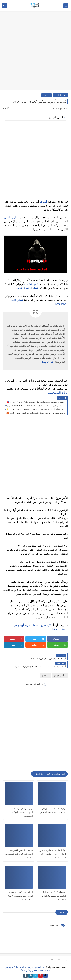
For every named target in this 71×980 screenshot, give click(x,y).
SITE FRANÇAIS (58, 960)
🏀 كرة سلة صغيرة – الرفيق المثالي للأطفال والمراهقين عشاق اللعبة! (36, 413)
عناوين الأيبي (11, 218)
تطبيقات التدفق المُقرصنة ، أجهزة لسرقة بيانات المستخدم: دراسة (19, 854)
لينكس (46, 95)
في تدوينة (48, 362)
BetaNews (61, 304)
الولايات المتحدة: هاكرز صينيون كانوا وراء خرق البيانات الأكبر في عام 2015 (53, 854)
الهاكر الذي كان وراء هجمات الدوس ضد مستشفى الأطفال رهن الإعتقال (20, 896)
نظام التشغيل (32, 284)
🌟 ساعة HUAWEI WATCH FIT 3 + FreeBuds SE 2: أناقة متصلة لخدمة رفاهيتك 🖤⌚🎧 (36, 409)
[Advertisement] (35, 52)
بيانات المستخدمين (57, 393)
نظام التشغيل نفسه (27, 288)
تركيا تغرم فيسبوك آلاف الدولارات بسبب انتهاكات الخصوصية (22, 812)
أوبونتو (43, 202)
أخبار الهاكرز (60, 95)
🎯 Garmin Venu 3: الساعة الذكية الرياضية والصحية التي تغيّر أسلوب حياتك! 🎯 (36, 402)
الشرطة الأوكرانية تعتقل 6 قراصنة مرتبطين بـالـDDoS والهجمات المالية (54, 896)
